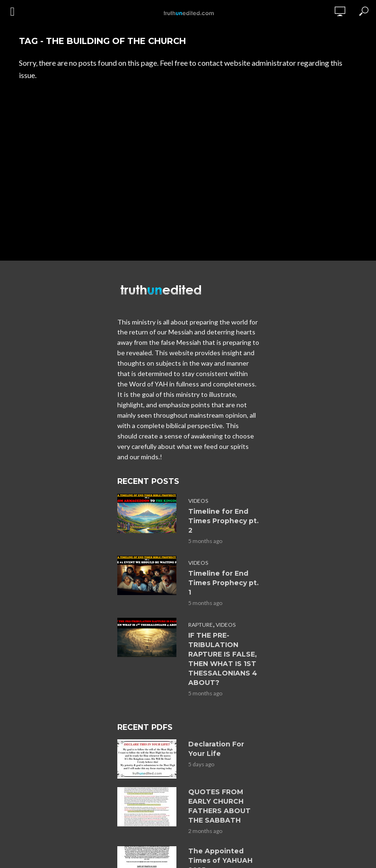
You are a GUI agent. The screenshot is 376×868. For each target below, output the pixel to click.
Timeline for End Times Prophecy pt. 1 (223, 583)
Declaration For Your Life (216, 749)
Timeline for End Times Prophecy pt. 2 (223, 521)
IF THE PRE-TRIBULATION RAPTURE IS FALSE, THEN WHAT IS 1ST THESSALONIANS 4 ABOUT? (223, 659)
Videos (198, 501)
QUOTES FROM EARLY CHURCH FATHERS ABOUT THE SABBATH (219, 806)
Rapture (201, 625)
